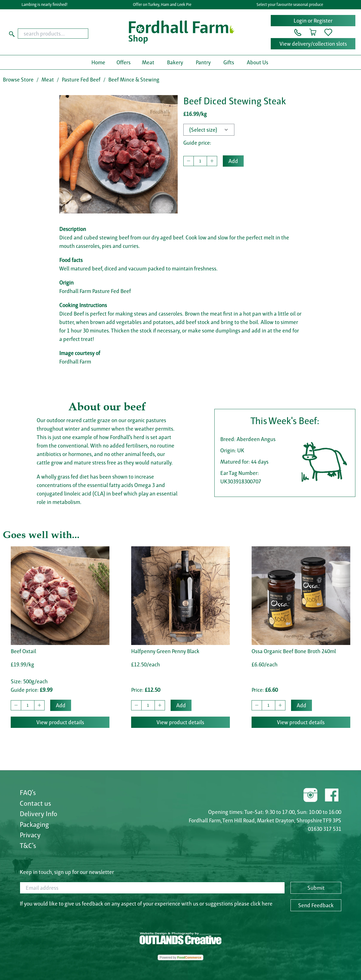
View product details (60, 722)
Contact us (35, 803)
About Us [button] (257, 62)
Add (233, 161)
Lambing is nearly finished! (46, 5)
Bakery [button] (175, 62)
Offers (124, 62)
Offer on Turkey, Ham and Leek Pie (163, 5)
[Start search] (12, 34)
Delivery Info (38, 814)
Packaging (34, 824)
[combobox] (62, 34)
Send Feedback (316, 905)
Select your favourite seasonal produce (291, 5)
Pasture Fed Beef (81, 80)
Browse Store (18, 80)
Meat (48, 80)
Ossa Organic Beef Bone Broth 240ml (294, 651)
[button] (298, 32)
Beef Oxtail (23, 651)
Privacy (30, 835)
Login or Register (313, 21)
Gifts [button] (229, 62)
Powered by (180, 957)
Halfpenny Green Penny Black (165, 651)
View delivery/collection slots (313, 44)
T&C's (28, 845)
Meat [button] (148, 62)
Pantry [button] (203, 62)
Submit (316, 888)
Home (98, 62)
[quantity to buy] (200, 161)
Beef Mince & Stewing (134, 80)
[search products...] (53, 34)
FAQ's (28, 792)
